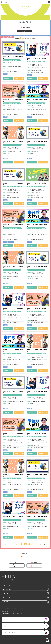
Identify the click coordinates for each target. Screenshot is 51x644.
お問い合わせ (5, 614)
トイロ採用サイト (33, 609)
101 (28, 544)
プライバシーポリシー (17, 614)
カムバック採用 (5, 609)
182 (40, 544)
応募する (17, 79)
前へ (6, 544)
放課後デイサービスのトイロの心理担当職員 (13, 57)
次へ (45, 544)
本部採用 (14, 609)
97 (17, 544)
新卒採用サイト (22, 609)
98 (20, 544)
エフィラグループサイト (7, 611)
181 (37, 544)
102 (31, 544)
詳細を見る (6, 79)
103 (34, 544)
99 (23, 544)
